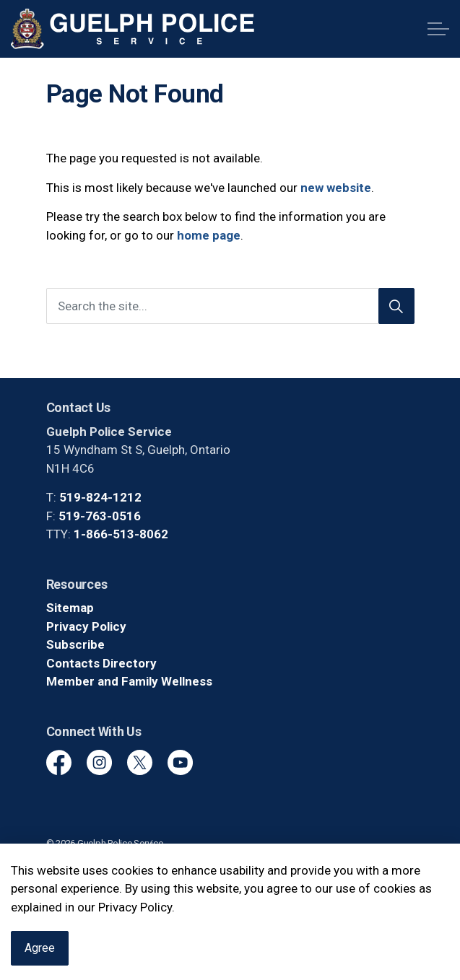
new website (336, 188)
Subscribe (75, 644)
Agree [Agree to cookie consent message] (40, 953)
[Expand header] (438, 29)
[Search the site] (230, 306)
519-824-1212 (100, 497)
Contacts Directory (101, 663)
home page (209, 235)
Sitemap (70, 608)
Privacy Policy (86, 626)
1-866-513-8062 (121, 534)
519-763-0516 (100, 516)
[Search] (396, 306)
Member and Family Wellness (129, 681)
